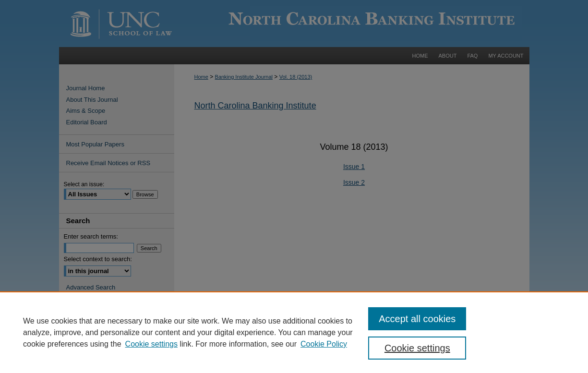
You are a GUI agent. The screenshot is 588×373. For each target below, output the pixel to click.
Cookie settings (151, 344)
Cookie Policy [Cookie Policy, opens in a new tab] (324, 344)
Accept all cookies (417, 319)
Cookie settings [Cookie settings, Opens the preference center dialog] (417, 348)
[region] (294, 332)
